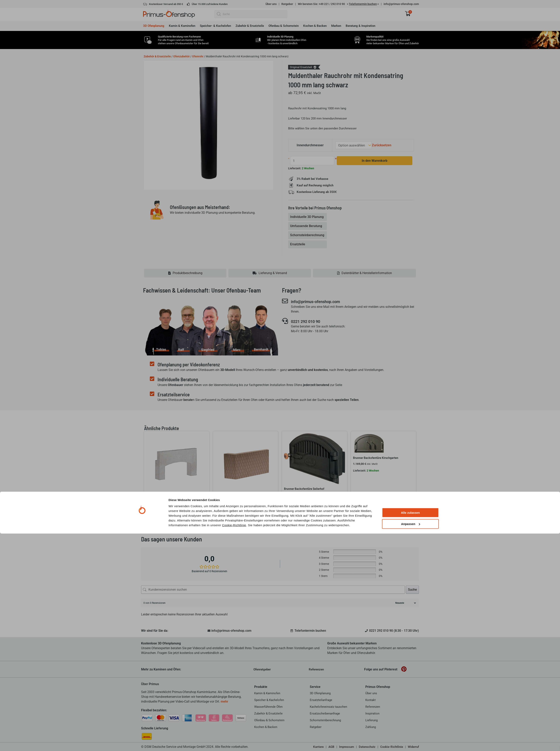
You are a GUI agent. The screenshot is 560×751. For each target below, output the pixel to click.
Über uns (271, 4)
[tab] (308, 217)
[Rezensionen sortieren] (405, 603)
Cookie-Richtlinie (234, 743)
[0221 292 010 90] (285, 321)
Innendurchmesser (311, 145)
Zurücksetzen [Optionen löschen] (381, 145)
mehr (224, 701)
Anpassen (411, 741)
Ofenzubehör (181, 56)
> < (363, 4)
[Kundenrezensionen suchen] (273, 589)
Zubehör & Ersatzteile (157, 56)
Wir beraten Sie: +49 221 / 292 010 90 (321, 4)
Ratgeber (287, 4)
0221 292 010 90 (309, 322)
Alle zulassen (410, 730)
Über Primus (150, 684)
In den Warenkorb (372, 160)
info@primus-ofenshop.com (401, 4)
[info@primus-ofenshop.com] (285, 301)
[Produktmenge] (311, 160)
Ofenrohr (198, 56)
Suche (412, 589)
